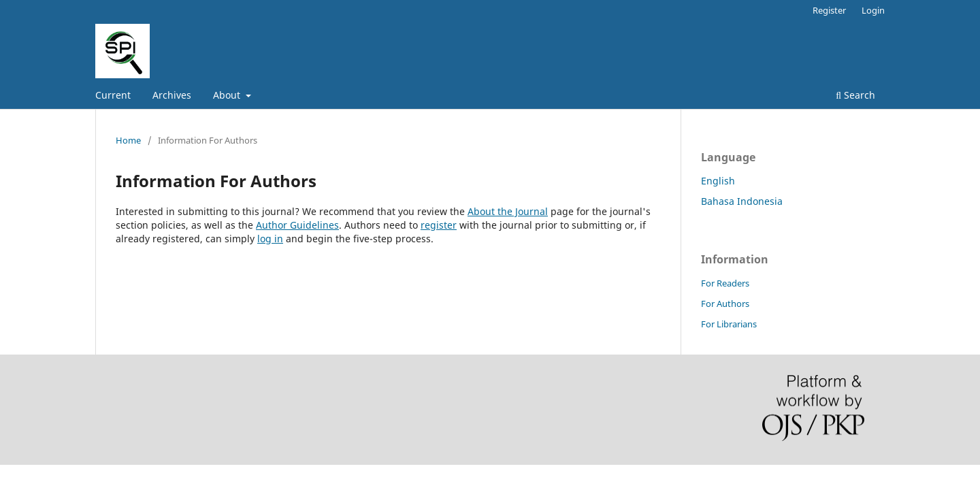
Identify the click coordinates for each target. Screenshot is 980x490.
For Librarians (729, 324)
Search (855, 95)
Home (128, 140)
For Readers (725, 283)
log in (270, 239)
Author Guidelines (297, 225)
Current (113, 95)
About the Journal (508, 211)
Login (873, 10)
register (439, 225)
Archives (172, 95)
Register (829, 10)
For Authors (725, 304)
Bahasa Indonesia (742, 201)
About (228, 95)
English (718, 181)
